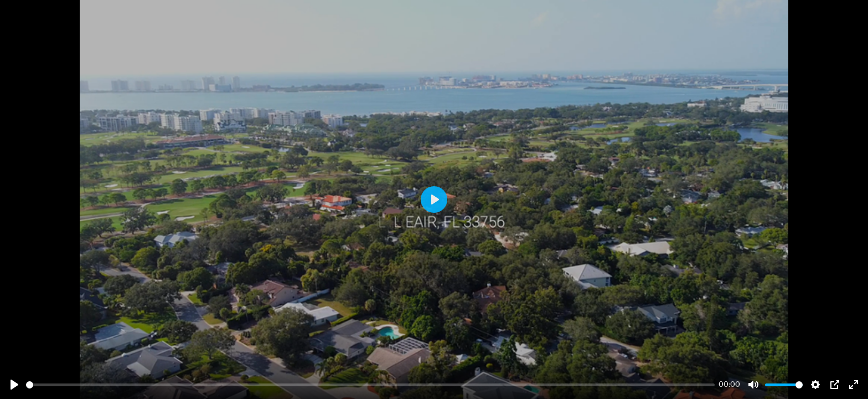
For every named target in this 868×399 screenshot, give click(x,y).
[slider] (370, 385)
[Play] (14, 385)
